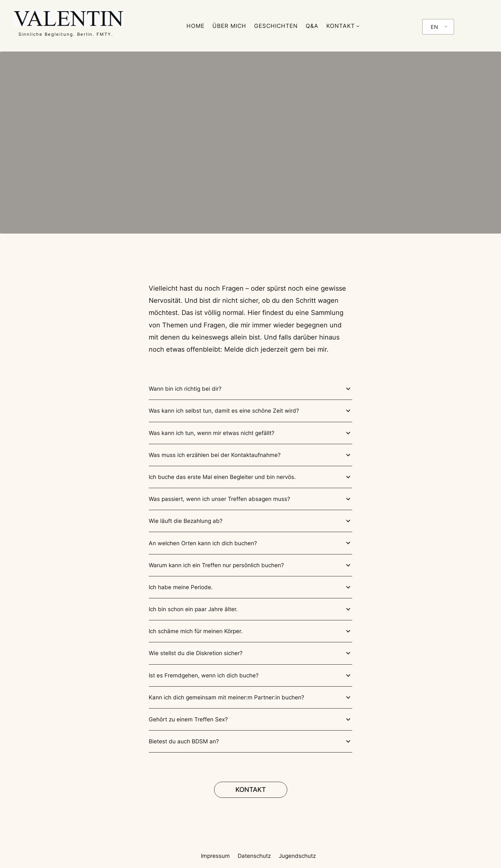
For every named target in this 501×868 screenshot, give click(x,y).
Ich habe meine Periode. (250, 587)
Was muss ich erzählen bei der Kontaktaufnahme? (250, 455)
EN (434, 27)
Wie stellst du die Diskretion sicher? (250, 653)
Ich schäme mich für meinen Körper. (250, 631)
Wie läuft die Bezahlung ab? (250, 521)
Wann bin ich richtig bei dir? (250, 389)
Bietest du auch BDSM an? (250, 742)
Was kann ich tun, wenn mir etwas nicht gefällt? (250, 433)
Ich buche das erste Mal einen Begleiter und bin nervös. (250, 477)
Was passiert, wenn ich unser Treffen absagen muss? (250, 499)
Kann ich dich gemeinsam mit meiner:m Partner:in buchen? (250, 698)
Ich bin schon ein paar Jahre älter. (250, 609)
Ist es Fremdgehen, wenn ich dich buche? (250, 676)
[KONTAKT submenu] (358, 26)
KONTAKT (341, 26)
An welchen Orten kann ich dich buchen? (250, 543)
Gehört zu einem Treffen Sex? (250, 720)
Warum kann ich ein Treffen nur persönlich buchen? (250, 565)
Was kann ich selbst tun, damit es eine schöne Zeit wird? (250, 411)
